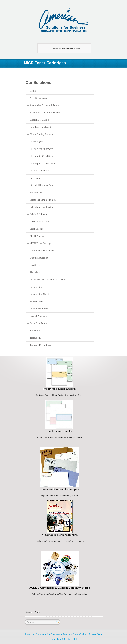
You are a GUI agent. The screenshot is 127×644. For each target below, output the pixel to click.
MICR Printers (37, 236)
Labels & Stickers (38, 214)
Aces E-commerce (39, 98)
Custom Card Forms (40, 171)
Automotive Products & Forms (45, 105)
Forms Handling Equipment (43, 200)
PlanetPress (35, 272)
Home (33, 91)
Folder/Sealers (37, 193)
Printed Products (38, 301)
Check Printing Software (42, 134)
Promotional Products (40, 309)
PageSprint (35, 265)
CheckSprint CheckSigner (42, 156)
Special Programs (38, 316)
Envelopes (35, 178)
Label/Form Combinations (42, 207)
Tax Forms (35, 331)
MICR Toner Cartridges (41, 243)
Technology (36, 338)
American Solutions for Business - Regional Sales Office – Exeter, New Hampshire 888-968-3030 (64, 637)
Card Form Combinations (42, 127)
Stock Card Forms (39, 323)
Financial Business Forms (42, 185)
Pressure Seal (36, 287)
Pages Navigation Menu (62, 48)
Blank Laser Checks (39, 120)
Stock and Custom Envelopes (60, 489)
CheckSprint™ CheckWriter (43, 163)
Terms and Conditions (40, 345)
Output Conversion (39, 258)
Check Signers (37, 142)
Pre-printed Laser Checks (59, 389)
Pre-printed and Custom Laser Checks (48, 280)
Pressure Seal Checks (40, 294)
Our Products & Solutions (42, 251)
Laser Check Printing (40, 222)
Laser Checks (36, 229)
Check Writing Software (41, 149)
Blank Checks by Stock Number (45, 113)
